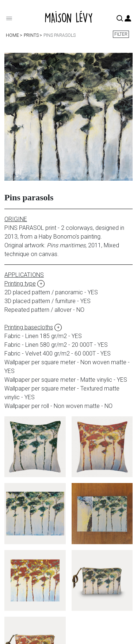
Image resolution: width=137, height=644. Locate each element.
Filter (121, 34)
